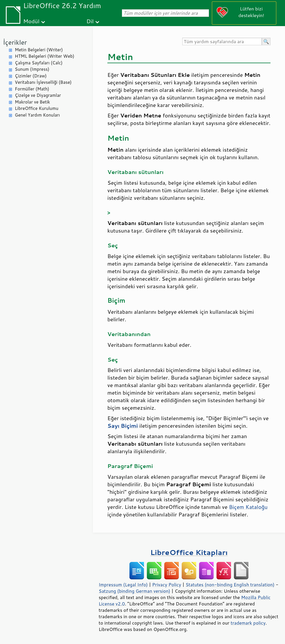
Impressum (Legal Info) (123, 585)
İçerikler (15, 42)
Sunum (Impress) (32, 69)
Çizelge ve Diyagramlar (38, 95)
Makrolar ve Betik (32, 102)
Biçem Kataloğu (248, 507)
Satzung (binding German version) (135, 591)
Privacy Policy (167, 585)
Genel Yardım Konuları (37, 115)
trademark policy (248, 623)
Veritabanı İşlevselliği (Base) (43, 82)
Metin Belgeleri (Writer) (39, 50)
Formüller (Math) (32, 89)
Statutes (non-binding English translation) (230, 585)
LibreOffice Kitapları (189, 552)
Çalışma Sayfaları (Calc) (39, 63)
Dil (90, 21)
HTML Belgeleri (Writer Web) (45, 56)
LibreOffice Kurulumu (37, 108)
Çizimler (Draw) (31, 76)
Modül (31, 21)
